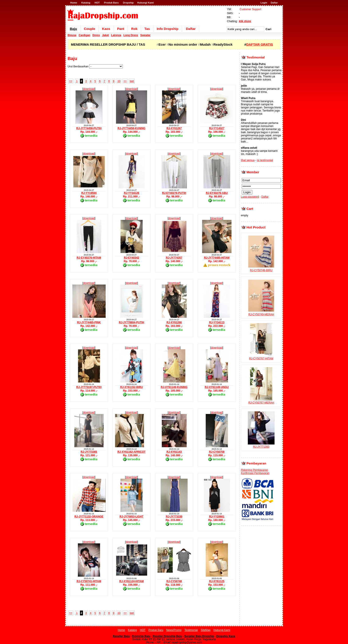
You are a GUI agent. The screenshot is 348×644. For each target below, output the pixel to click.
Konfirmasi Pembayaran (255, 473)
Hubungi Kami (145, 3)
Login (264, 3)
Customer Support (250, 9)
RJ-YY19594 (89, 193)
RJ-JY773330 (174, 517)
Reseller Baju (121, 636)
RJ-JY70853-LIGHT (131, 517)
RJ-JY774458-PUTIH (89, 128)
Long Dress (131, 35)
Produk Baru (111, 3)
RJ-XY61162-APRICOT (131, 452)
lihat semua (248, 160)
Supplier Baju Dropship (199, 636)
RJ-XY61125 (217, 581)
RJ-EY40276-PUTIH (174, 193)
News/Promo (174, 630)
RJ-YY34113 (217, 322)
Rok (134, 29)
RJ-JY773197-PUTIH (89, 387)
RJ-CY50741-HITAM (89, 581)
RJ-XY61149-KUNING (174, 387)
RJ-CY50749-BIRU (261, 269)
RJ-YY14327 (217, 128)
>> (125, 81)
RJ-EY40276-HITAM (89, 258)
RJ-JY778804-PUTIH (131, 322)
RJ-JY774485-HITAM (217, 258)
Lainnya (116, 35)
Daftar (274, 3)
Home (74, 3)
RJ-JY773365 (89, 452)
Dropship (128, 3)
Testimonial (191, 630)
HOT (97, 3)
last (132, 81)
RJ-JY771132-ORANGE (89, 517)
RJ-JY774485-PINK (89, 322)
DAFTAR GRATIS (259, 44)
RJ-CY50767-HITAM (261, 357)
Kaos (106, 29)
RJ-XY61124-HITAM (132, 581)
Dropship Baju (141, 636)
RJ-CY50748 (174, 581)
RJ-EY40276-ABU (217, 193)
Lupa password (250, 197)
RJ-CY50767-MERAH (261, 401)
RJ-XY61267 (174, 128)
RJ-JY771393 (261, 445)
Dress (96, 35)
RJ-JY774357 (174, 258)
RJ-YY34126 (131, 193)
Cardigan (85, 35)
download (89, 89)
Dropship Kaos (226, 636)
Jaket (106, 35)
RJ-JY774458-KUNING (131, 128)
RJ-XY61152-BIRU (131, 387)
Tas (147, 29)
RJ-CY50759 (217, 452)
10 (119, 81)
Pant (121, 29)
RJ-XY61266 (174, 322)
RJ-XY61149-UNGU (217, 387)
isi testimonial (265, 160)
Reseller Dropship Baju (167, 636)
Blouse (72, 35)
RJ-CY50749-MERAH (261, 313)
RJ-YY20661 (217, 517)
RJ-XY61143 (174, 452)
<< (71, 81)
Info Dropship (168, 29)
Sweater (145, 35)
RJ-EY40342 (131, 258)
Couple (90, 29)
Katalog (86, 3)
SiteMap (206, 630)
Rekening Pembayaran (255, 470)
